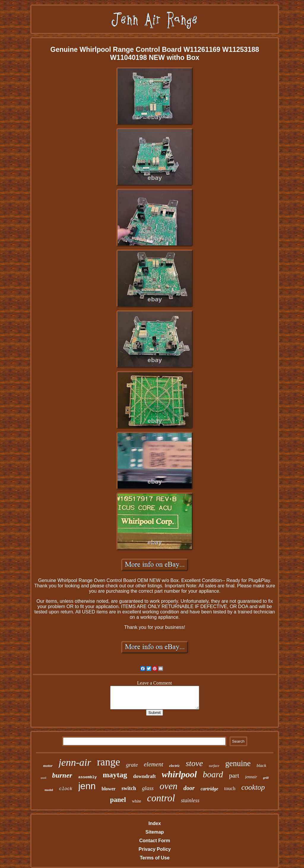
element (154, 764)
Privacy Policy (155, 849)
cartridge (210, 789)
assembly (87, 777)
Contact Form (155, 841)
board (213, 774)
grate (132, 765)
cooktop (253, 787)
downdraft (144, 776)
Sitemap (155, 832)
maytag (115, 775)
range (109, 762)
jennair (251, 777)
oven (168, 786)
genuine (238, 763)
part (234, 775)
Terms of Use (155, 858)
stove (194, 763)
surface (214, 766)
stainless (190, 800)
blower (109, 789)
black (261, 765)
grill (266, 778)
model (49, 790)
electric (175, 766)
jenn (87, 786)
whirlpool (179, 774)
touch (230, 788)
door (189, 788)
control (161, 798)
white (136, 801)
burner (62, 775)
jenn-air (75, 762)
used (43, 778)
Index (155, 823)
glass (148, 788)
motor (48, 766)
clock (66, 789)
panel (118, 800)
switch (129, 788)
